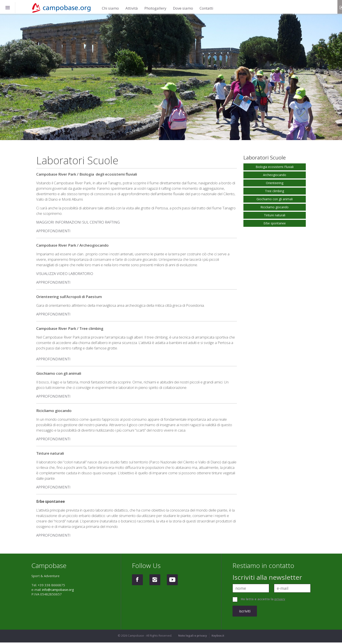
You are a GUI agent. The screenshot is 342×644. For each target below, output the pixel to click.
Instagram (155, 581)
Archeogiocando (275, 176)
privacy (280, 601)
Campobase (64, 8)
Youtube (172, 581)
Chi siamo (110, 5)
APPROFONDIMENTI (53, 232)
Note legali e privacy (193, 637)
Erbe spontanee (275, 225)
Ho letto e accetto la (263, 601)
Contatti (206, 5)
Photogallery (155, 5)
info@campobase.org (58, 591)
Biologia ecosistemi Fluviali (275, 168)
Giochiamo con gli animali (275, 201)
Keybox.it (218, 637)
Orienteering (275, 184)
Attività (132, 5)
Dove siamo (183, 5)
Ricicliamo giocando (274, 209)
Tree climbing (274, 192)
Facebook (137, 581)
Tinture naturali (275, 217)
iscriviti (245, 613)
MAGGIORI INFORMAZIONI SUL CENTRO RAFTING (78, 224)
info (335, 8)
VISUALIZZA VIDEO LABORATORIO (65, 275)
